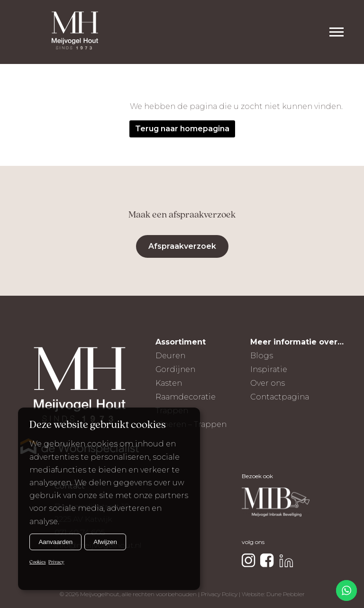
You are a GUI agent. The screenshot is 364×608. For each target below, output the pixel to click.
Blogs (262, 356)
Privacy (56, 562)
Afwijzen (105, 542)
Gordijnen (175, 369)
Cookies (37, 562)
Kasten (169, 383)
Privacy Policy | (221, 594)
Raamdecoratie (186, 397)
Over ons (268, 383)
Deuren (170, 356)
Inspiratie (269, 369)
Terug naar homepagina (182, 129)
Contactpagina (280, 397)
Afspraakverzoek (182, 246)
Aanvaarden (55, 542)
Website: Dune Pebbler (273, 594)
